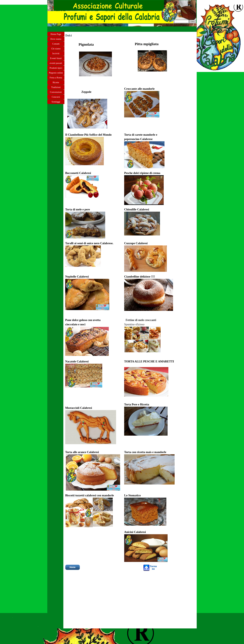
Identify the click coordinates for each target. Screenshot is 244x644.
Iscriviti (56, 53)
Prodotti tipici (56, 68)
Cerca (193, 21)
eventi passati (56, 63)
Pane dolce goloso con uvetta (83, 320)
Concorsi (56, 97)
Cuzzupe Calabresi (136, 243)
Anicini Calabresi (135, 532)
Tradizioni (56, 87)
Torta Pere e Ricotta (137, 404)
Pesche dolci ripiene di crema (142, 173)
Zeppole (86, 92)
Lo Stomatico (132, 495)
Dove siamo (56, 39)
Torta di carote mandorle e (141, 135)
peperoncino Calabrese (138, 139)
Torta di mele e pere (78, 209)
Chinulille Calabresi (137, 209)
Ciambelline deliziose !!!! (140, 277)
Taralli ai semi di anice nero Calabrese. (89, 243)
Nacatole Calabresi (77, 361)
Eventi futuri (56, 58)
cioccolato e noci (75, 324)
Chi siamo (56, 49)
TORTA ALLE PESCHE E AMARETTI (149, 361)
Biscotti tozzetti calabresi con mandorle (90, 495)
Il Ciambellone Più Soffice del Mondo (88, 135)
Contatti (56, 44)
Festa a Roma (56, 78)
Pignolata (86, 44)
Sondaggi (56, 102)
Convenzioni (56, 92)
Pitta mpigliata (147, 44)
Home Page (56, 34)
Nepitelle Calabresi (77, 277)
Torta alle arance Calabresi (82, 452)
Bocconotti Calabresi (78, 173)
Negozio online (56, 73)
